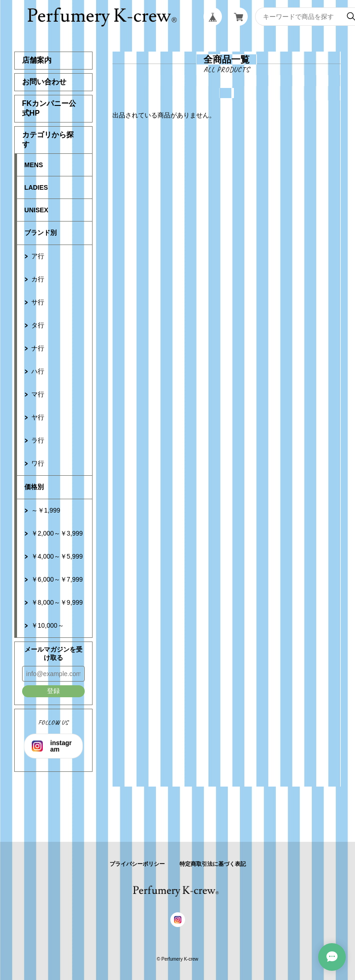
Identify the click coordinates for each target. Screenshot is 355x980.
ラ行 (38, 440)
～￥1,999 (46, 510)
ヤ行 (38, 417)
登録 (53, 691)
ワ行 (38, 463)
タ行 (38, 325)
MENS (34, 165)
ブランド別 (41, 233)
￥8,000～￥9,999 (57, 602)
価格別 (34, 487)
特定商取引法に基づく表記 (213, 864)
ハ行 (38, 371)
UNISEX (36, 210)
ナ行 (38, 348)
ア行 (38, 256)
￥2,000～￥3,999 (57, 533)
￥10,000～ (48, 625)
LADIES (36, 187)
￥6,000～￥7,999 (57, 579)
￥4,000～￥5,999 (57, 556)
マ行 (38, 394)
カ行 (38, 279)
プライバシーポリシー (137, 864)
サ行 (38, 302)
